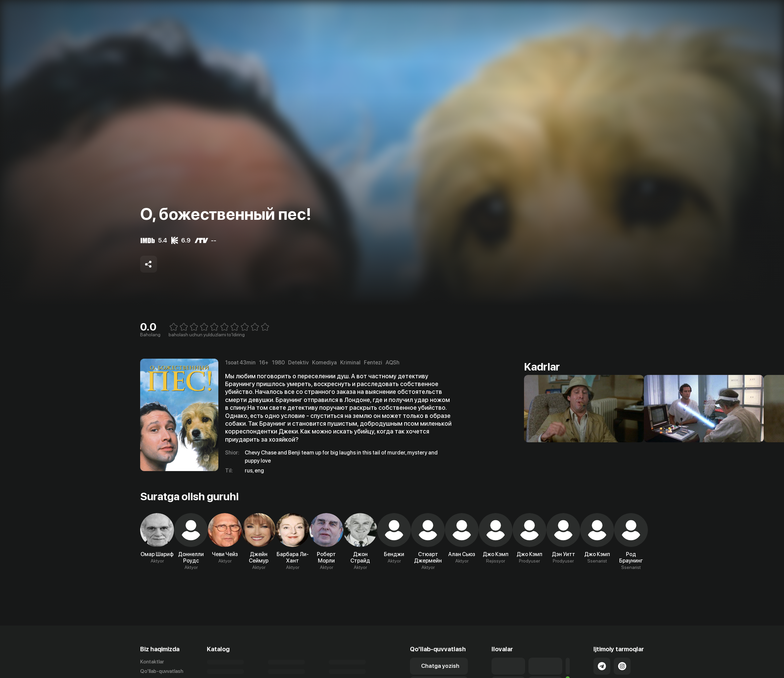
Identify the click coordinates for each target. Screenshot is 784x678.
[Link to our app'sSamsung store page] (568, 666)
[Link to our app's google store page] (545, 666)
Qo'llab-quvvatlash (162, 671)
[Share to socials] (149, 264)
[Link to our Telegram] (602, 666)
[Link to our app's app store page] (508, 666)
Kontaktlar (152, 662)
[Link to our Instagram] (622, 666)
